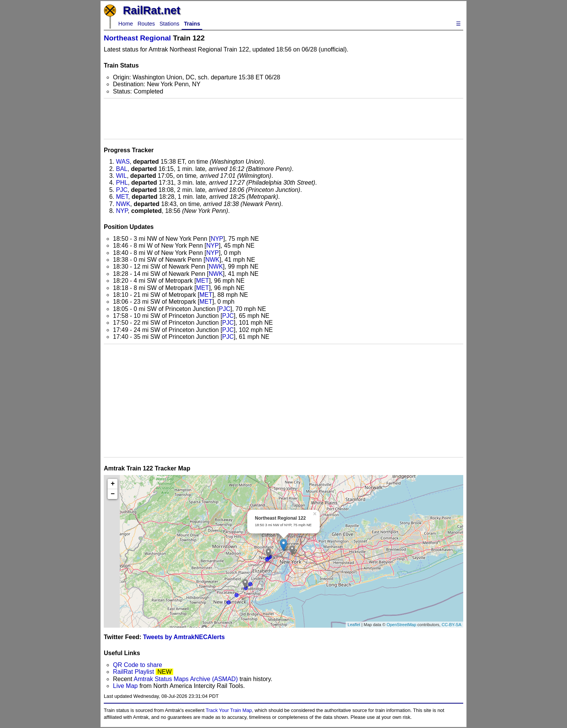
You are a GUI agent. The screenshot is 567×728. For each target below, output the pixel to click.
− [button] (113, 494)
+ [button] (113, 484)
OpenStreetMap (401, 625)
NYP (122, 211)
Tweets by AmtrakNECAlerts (184, 637)
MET (122, 197)
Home (126, 24)
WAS (123, 162)
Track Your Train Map (229, 710)
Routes (146, 24)
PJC (122, 190)
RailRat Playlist (134, 672)
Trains (192, 24)
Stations (169, 24)
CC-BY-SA (451, 625)
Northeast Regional (137, 38)
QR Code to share (138, 665)
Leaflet (354, 625)
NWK (123, 204)
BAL (122, 169)
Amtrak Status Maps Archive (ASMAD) (186, 679)
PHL (122, 183)
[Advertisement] (283, 119)
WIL (121, 176)
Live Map (126, 686)
